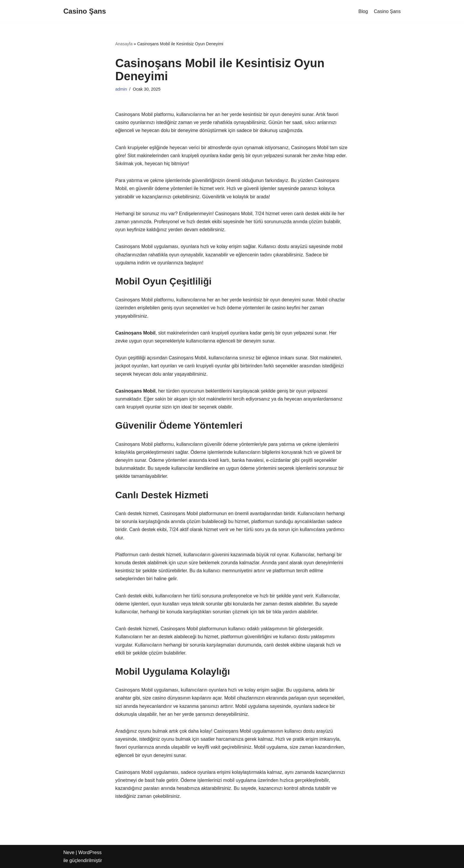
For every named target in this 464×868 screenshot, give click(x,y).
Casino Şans (387, 11)
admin (121, 89)
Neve (69, 852)
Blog (363, 11)
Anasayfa (124, 44)
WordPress (90, 852)
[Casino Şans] (85, 11)
